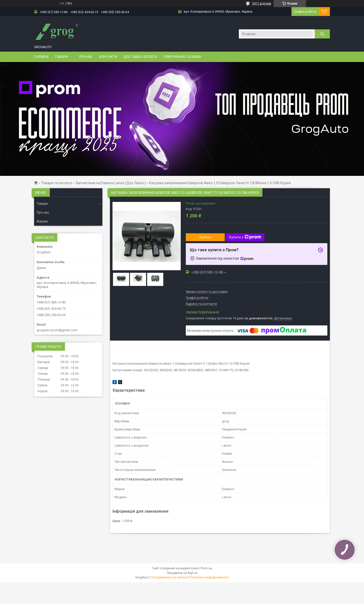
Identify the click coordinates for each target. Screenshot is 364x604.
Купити (205, 237)
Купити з (245, 237)
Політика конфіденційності (209, 577)
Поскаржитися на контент (169, 577)
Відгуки (42, 221)
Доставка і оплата (140, 57)
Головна (41, 57)
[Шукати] (322, 34)
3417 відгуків (262, 4)
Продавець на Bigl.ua (182, 573)
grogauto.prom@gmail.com (57, 330)
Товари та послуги (56, 183)
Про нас (86, 57)
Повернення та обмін (182, 57)
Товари (61, 57)
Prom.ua (206, 568)
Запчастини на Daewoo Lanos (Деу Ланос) (111, 183)
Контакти (108, 57)
